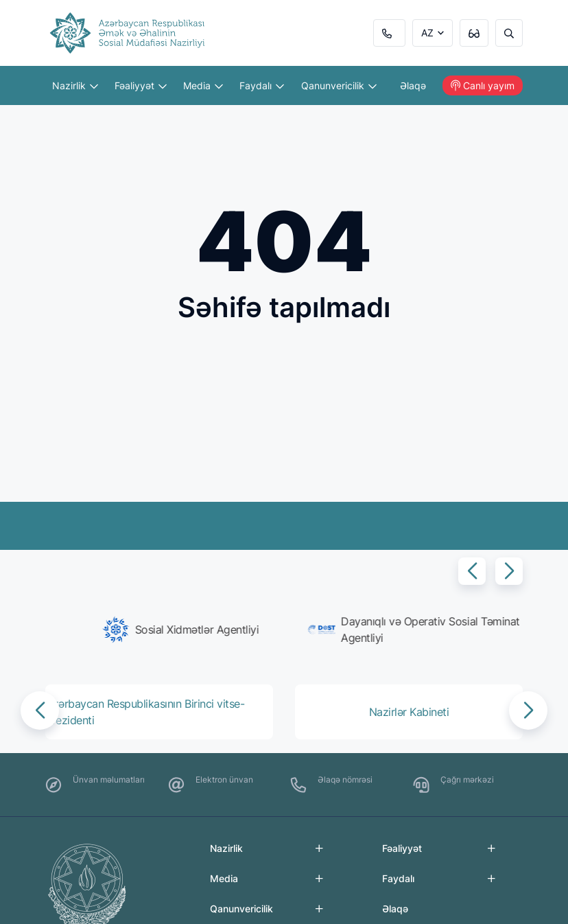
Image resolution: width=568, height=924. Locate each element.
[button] (472, 571)
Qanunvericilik (339, 85)
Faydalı (262, 85)
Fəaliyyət (141, 85)
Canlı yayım (483, 85)
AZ (427, 33)
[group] (162, 630)
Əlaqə (413, 85)
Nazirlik (75, 85)
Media (203, 85)
